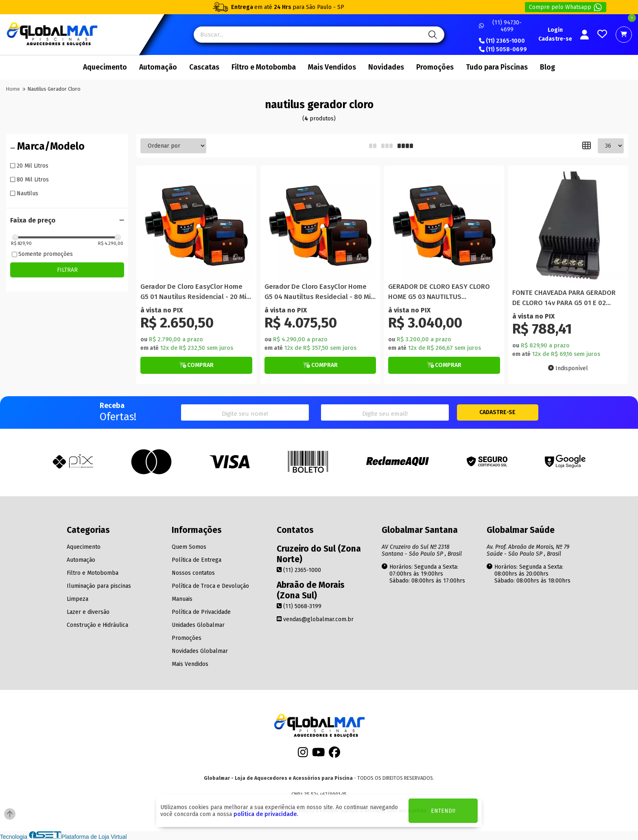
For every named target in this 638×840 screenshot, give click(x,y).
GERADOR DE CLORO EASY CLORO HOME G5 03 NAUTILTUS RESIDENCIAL (439, 292)
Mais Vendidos (332, 67)
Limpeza (78, 599)
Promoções (435, 67)
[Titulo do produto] (196, 226)
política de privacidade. (266, 814)
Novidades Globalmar (200, 651)
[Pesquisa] (432, 35)
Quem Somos (189, 547)
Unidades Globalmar (198, 625)
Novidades (386, 67)
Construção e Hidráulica (97, 625)
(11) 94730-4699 (500, 26)
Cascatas (204, 67)
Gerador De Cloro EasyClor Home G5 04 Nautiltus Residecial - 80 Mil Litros (319, 292)
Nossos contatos (193, 573)
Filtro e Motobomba (264, 67)
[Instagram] (303, 754)
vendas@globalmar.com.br (315, 619)
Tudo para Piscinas (497, 67)
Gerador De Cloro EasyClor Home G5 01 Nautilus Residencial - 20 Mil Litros (194, 292)
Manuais (182, 599)
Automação (158, 67)
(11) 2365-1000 (502, 41)
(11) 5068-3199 (299, 606)
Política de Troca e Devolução (210, 586)
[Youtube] (319, 754)
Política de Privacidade (201, 612)
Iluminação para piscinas (99, 586)
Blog (547, 67)
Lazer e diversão (88, 612)
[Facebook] (334, 754)
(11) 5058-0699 (503, 50)
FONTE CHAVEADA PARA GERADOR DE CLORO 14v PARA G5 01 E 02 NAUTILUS (564, 298)
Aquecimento (105, 67)
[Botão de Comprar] (196, 365)
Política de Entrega (197, 560)
